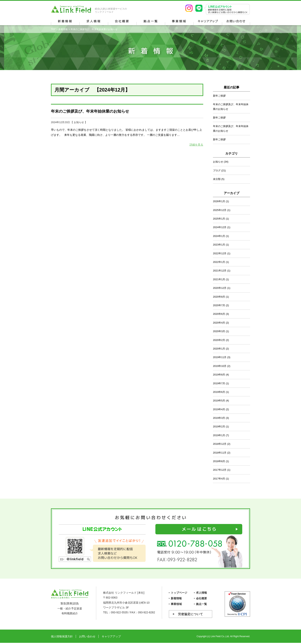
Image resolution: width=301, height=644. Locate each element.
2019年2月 (219, 427)
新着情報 (63, 29)
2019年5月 (219, 401)
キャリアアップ (111, 636)
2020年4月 (219, 323)
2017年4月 (219, 479)
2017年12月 (220, 470)
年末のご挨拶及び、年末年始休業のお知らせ (90, 111)
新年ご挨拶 (219, 96)
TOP (53, 29)
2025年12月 (220, 210)
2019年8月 (219, 375)
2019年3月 (219, 418)
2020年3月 (219, 331)
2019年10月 (220, 366)
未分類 (217, 179)
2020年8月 (219, 297)
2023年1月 (219, 245)
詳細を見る (196, 145)
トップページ (179, 593)
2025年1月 (219, 219)
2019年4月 (219, 409)
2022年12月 (220, 253)
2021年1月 (219, 279)
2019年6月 (219, 392)
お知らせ (79, 122)
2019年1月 (219, 435)
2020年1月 (219, 349)
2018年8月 (219, 461)
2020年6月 (219, 314)
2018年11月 (220, 453)
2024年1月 (219, 236)
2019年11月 (220, 357)
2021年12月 (220, 271)
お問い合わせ (87, 636)
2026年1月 (219, 201)
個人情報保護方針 (62, 636)
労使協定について (191, 614)
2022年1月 (219, 262)
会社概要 (201, 598)
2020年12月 (220, 288)
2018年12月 (220, 444)
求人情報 (201, 593)
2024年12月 (220, 227)
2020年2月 (219, 340)
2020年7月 (219, 305)
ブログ (217, 170)
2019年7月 (219, 383)
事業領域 (176, 604)
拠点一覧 (201, 604)
